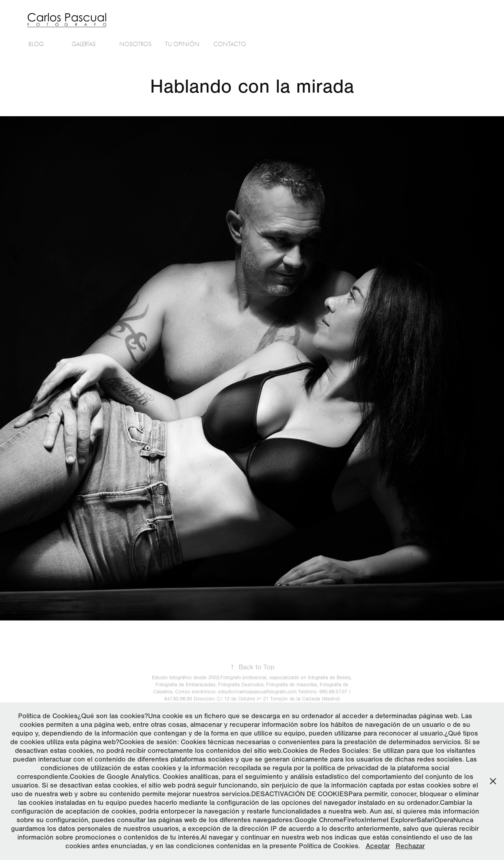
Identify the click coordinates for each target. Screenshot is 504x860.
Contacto (230, 44)
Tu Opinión (182, 44)
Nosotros (135, 44)
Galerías (84, 44)
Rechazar (410, 846)
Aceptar (378, 846)
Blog (36, 44)
